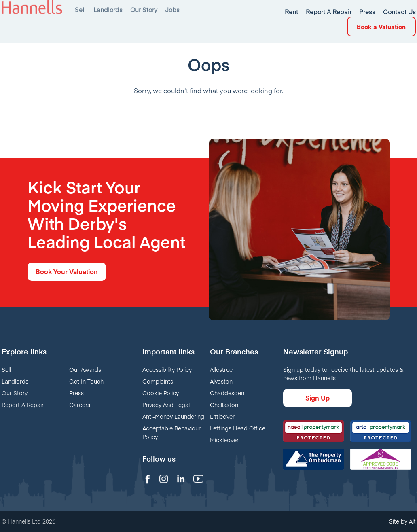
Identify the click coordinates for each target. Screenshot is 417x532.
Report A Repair (23, 405)
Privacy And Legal (166, 405)
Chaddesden (227, 393)
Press (76, 393)
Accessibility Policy (167, 369)
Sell (6, 369)
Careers (80, 405)
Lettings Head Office (238, 428)
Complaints (158, 381)
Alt (412, 521)
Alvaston (221, 381)
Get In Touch (86, 381)
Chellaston (224, 405)
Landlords (15, 381)
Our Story (15, 393)
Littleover (222, 416)
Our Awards (85, 369)
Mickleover (224, 440)
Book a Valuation (381, 8)
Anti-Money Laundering (173, 416)
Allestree (221, 369)
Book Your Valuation (67, 271)
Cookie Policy (161, 393)
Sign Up (318, 398)
